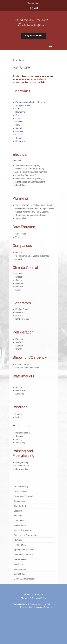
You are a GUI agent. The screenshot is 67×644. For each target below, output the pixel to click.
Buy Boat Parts (33, 36)
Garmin (19, 115)
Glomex (19, 138)
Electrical (17, 160)
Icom (18, 118)
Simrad (19, 128)
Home (15, 60)
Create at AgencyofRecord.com (41, 607)
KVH (18, 109)
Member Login (34, 3)
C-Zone (19, 135)
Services (22, 60)
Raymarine (20, 112)
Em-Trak (19, 131)
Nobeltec (19, 122)
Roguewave (21, 141)
